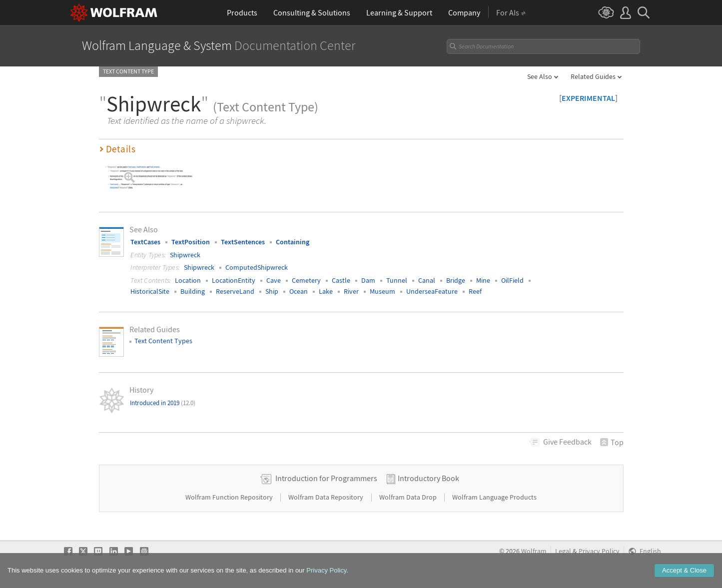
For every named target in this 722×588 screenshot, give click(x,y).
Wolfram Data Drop (409, 497)
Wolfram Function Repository (230, 497)
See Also (540, 76)
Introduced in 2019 (163, 403)
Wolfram (534, 551)
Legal (563, 551)
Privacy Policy (599, 551)
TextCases (145, 242)
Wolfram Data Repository (327, 497)
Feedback (567, 442)
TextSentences (243, 242)
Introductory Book (428, 478)
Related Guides (593, 76)
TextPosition (191, 242)
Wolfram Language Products (494, 497)
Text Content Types (163, 341)
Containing (293, 242)
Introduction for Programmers (326, 478)
